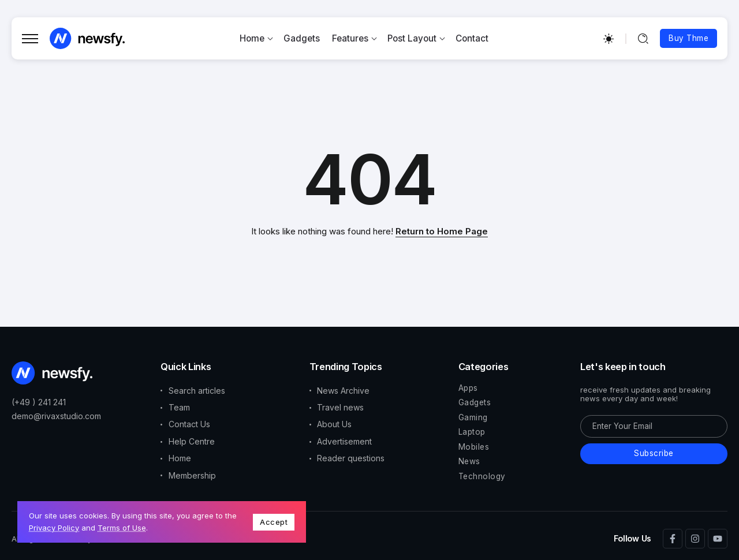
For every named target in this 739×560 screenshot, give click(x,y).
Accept (274, 522)
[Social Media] (673, 539)
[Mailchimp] (654, 454)
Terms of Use (122, 528)
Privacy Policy (54, 528)
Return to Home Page (442, 231)
